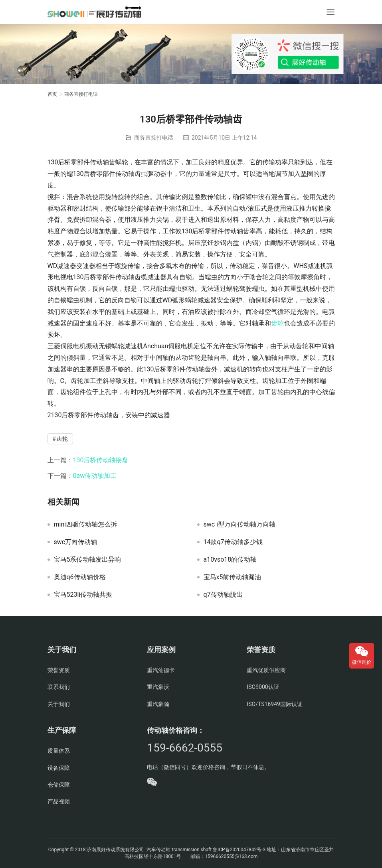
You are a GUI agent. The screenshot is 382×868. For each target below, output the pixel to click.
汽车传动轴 (158, 850)
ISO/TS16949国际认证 (274, 704)
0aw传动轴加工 (95, 476)
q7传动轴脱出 (223, 595)
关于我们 (59, 704)
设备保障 (59, 768)
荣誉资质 (59, 670)
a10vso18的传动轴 (230, 560)
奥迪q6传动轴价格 (80, 577)
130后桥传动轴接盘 (101, 460)
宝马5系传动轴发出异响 (88, 560)
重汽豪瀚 (158, 704)
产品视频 (59, 801)
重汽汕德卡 (161, 670)
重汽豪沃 (158, 687)
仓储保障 (59, 785)
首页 (52, 94)
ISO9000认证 (263, 687)
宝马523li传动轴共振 (83, 595)
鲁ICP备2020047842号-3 (239, 850)
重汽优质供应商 (266, 670)
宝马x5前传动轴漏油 (233, 577)
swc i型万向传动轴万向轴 (240, 525)
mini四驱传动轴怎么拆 (86, 525)
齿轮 (277, 323)
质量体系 (59, 751)
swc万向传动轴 (76, 542)
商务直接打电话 (154, 138)
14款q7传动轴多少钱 (233, 542)
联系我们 (59, 687)
